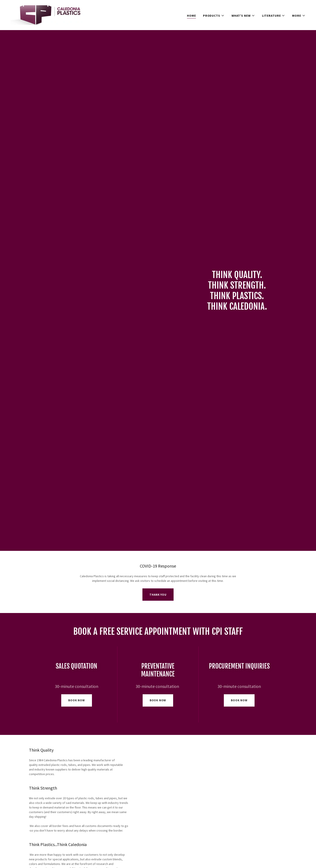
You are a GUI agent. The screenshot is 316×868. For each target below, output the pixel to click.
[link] (50, 15)
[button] (214, 16)
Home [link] (191, 16)
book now (77, 700)
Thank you (158, 595)
